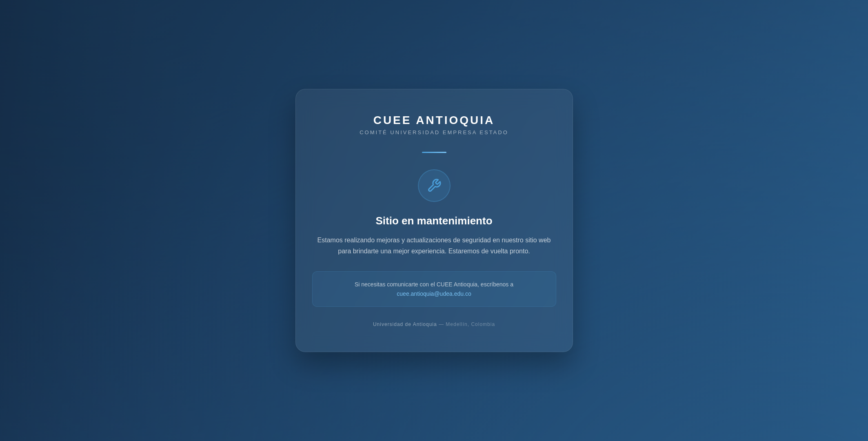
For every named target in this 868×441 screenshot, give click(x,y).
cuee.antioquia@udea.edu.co (434, 294)
